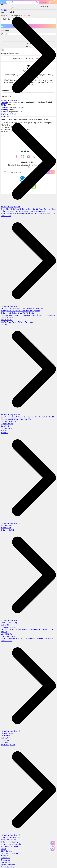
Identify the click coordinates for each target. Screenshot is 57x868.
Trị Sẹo (15, 322)
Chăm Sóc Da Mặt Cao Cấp (11, 837)
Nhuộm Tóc (5, 740)
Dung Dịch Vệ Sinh (22, 639)
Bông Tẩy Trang (14, 419)
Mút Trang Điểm (22, 417)
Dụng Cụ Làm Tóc (7, 428)
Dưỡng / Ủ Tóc (6, 738)
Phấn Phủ (4, 211)
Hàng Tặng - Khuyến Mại (10, 853)
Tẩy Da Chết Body (15, 629)
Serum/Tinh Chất (32, 315)
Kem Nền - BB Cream (36, 209)
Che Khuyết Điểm (50, 209)
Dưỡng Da (5, 315)
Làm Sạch (4, 308)
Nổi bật (4, 100)
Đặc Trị (4, 322)
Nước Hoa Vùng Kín (36, 639)
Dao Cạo (4, 419)
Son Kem (4, 105)
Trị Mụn (9, 322)
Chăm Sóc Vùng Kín (8, 639)
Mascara (4, 430)
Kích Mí (51, 417)
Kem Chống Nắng (7, 320)
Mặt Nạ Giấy (11, 311)
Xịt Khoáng (10, 317)
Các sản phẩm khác (48, 213)
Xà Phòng (32, 629)
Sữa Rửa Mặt (21, 308)
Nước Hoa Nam (6, 525)
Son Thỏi (4, 103)
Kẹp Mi (41, 417)
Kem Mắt (22, 313)
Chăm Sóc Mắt (6, 313)
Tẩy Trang (12, 308)
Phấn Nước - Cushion (22, 211)
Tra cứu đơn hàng (7, 867)
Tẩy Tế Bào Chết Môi (9, 114)
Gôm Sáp (4, 742)
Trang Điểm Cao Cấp (9, 840)
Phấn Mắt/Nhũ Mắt (19, 213)
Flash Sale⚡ (6, 858)
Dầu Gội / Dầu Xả (7, 733)
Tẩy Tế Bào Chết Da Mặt (35, 308)
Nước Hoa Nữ (6, 528)
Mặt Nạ (4, 311)
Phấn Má (11, 211)
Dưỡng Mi (15, 313)
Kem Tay (4, 632)
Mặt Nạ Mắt (30, 313)
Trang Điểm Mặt (7, 209)
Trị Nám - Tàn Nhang (25, 322)
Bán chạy (10, 100)
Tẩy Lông (39, 629)
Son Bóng (5, 110)
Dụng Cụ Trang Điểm (8, 417)
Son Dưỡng (5, 107)
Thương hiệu (6, 860)
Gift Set (4, 849)
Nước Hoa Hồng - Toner (17, 315)
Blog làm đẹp (6, 862)
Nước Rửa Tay (48, 629)
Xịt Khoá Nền (17, 209)
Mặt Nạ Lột (37, 311)
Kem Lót (25, 209)
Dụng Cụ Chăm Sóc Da (9, 421)
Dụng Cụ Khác (6, 426)
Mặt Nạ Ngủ (28, 311)
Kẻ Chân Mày (36, 213)
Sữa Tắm (25, 629)
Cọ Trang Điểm (33, 417)
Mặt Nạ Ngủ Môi (7, 112)
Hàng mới (17, 100)
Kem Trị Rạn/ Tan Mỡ (8, 636)
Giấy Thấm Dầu (25, 419)
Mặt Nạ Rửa (20, 311)
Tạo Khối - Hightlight (38, 211)
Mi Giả (46, 417)
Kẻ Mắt (29, 213)
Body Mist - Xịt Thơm (9, 627)
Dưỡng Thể (5, 625)
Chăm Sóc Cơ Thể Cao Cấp (11, 844)
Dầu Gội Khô (5, 736)
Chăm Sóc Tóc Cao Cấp (10, 842)
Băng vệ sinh (48, 639)
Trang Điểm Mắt (7, 213)
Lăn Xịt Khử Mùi (7, 634)
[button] (37, 2)
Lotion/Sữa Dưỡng (45, 315)
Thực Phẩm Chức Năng (9, 846)
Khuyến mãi (5, 856)
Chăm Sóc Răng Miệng (9, 623)
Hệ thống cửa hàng (8, 865)
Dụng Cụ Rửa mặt (7, 424)
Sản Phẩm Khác (7, 851)
